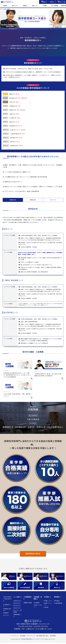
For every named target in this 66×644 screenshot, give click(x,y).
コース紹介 (17, 598)
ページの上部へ (5, 9)
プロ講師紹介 (28, 599)
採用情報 (53, 637)
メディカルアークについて (7, 600)
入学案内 (47, 598)
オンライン (53, 200)
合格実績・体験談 (38, 599)
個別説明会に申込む (33, 554)
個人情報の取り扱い (43, 637)
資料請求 (57, 598)
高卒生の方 (13, 200)
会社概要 (23, 637)
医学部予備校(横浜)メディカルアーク (32, 640)
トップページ (14, 637)
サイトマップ (31, 637)
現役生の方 (33, 200)
